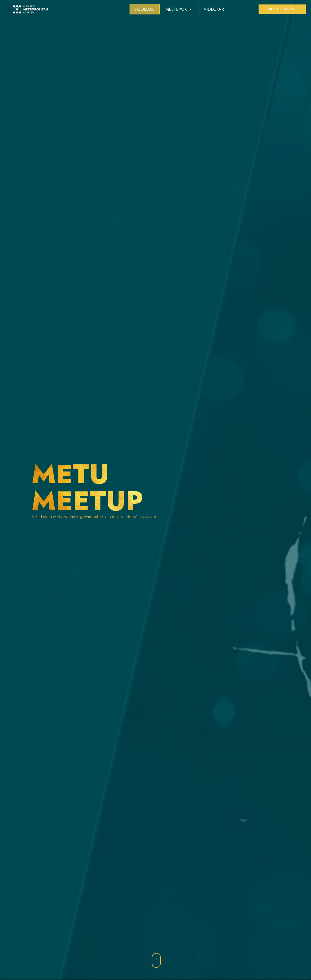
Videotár (214, 9)
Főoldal (145, 9)
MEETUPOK (179, 9)
